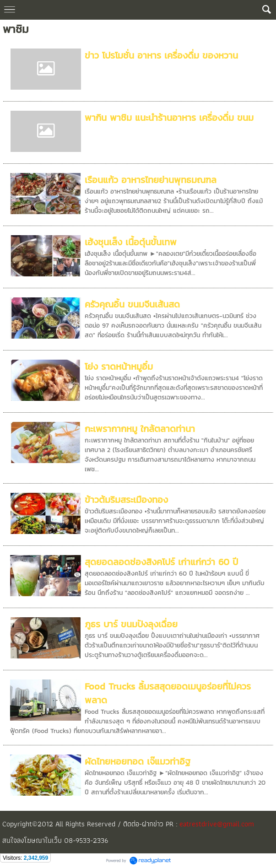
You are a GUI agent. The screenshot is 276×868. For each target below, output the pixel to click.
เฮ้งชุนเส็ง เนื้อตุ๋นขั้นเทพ (131, 242)
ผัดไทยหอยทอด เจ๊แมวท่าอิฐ (138, 761)
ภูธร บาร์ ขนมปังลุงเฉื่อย (131, 624)
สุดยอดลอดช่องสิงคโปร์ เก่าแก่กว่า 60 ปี (161, 562)
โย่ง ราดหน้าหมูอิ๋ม (119, 367)
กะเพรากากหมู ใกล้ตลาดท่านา (140, 429)
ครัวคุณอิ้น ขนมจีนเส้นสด (132, 304)
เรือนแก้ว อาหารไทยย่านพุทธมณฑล (151, 180)
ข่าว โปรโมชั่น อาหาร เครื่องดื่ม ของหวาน (161, 55)
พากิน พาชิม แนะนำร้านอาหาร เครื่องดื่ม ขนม (169, 118)
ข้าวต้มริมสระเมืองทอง (126, 500)
